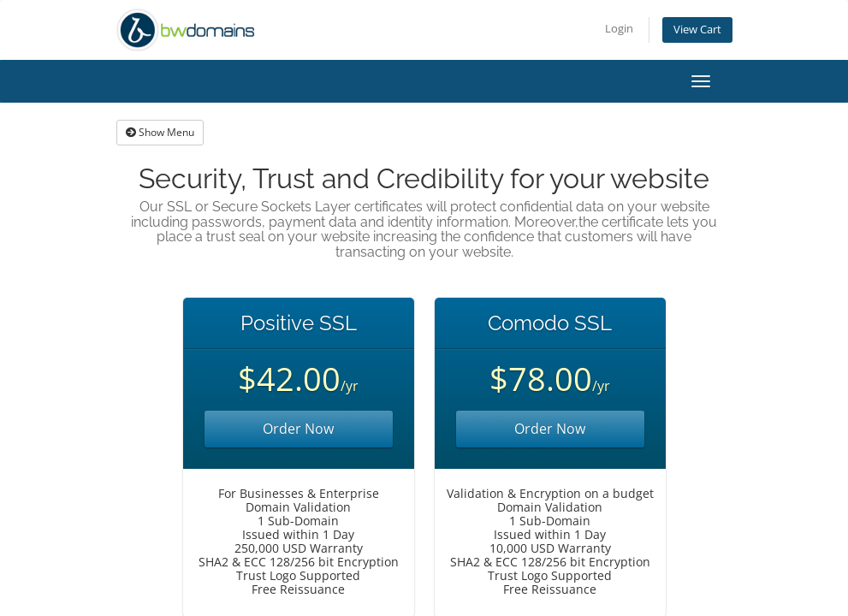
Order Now (298, 429)
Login (619, 29)
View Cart (697, 30)
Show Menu (160, 132)
